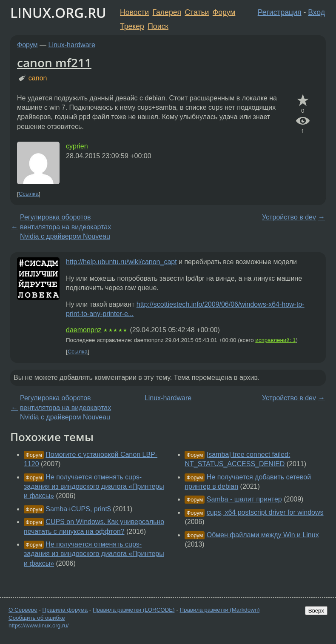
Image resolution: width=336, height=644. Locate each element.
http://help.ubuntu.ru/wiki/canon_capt (121, 262)
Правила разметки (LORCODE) (134, 610)
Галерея (167, 12)
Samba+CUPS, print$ (78, 509)
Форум (224, 12)
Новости (134, 12)
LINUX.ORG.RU (58, 13)
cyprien (77, 146)
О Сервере (23, 610)
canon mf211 (54, 63)
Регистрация (280, 12)
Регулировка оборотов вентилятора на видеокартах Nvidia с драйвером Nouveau (65, 227)
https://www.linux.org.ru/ (38, 625)
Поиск (158, 26)
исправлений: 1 (275, 340)
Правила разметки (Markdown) (219, 610)
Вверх (316, 611)
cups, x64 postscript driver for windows (265, 512)
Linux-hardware (72, 45)
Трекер (132, 26)
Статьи (197, 12)
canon (38, 78)
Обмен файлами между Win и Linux (263, 535)
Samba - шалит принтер (244, 499)
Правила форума (65, 610)
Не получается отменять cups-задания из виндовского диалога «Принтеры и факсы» (94, 487)
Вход (316, 12)
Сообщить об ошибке (37, 618)
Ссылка (29, 194)
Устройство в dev (289, 217)
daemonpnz (84, 330)
